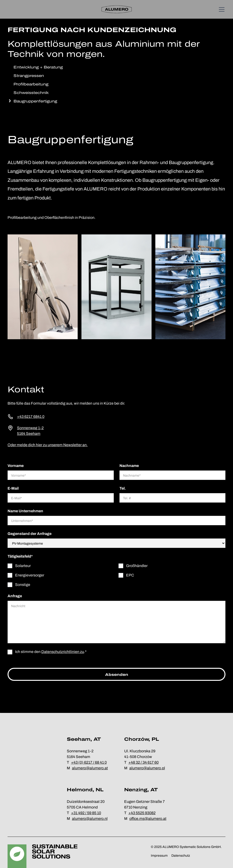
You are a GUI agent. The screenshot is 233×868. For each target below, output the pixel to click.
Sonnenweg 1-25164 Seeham (30, 431)
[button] (221, 9)
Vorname (16, 466)
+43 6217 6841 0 (31, 417)
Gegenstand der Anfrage (30, 534)
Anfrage (15, 596)
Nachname (129, 466)
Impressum (159, 856)
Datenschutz (181, 856)
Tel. (123, 488)
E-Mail (13, 488)
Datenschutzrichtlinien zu (63, 652)
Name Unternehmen (25, 511)
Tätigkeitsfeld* (20, 556)
